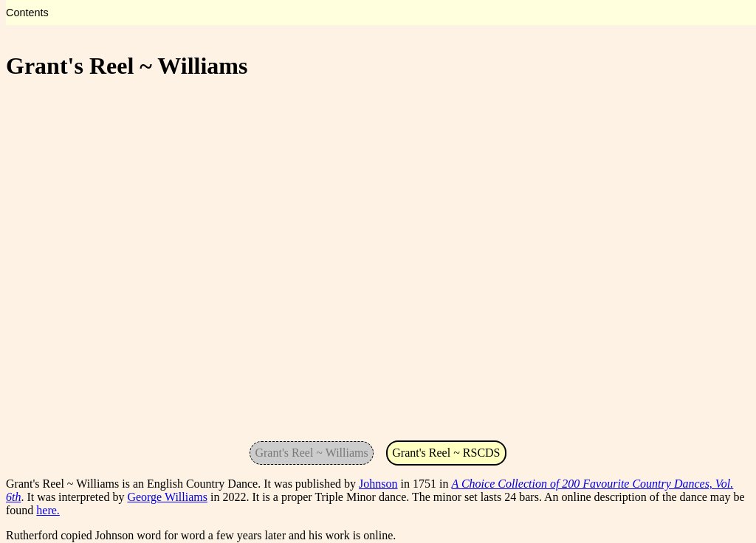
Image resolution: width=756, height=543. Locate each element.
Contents (27, 13)
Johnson (378, 484)
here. (48, 510)
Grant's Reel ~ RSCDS (446, 453)
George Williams (167, 497)
